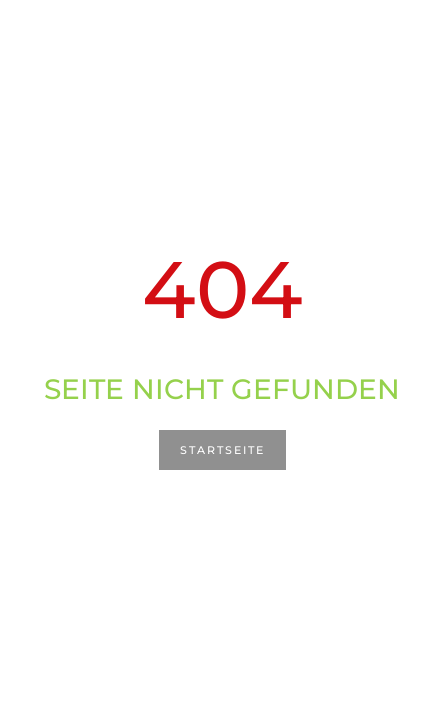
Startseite (222, 450)
